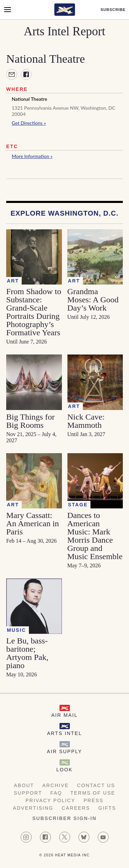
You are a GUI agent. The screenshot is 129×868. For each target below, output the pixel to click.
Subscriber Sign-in (64, 818)
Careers (76, 808)
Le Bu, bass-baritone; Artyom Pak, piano (27, 653)
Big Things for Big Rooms (30, 421)
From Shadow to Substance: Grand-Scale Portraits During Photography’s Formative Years (34, 312)
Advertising (33, 808)
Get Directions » (29, 123)
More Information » (32, 156)
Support (28, 793)
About (24, 785)
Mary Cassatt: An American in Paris (33, 523)
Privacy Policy (50, 800)
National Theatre (29, 99)
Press (94, 800)
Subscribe (113, 10)
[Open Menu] (8, 10)
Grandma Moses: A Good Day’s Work (93, 300)
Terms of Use (93, 793)
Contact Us (96, 785)
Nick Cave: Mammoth (86, 421)
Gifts (107, 808)
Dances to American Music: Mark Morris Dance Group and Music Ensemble (95, 536)
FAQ (56, 793)
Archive (56, 785)
